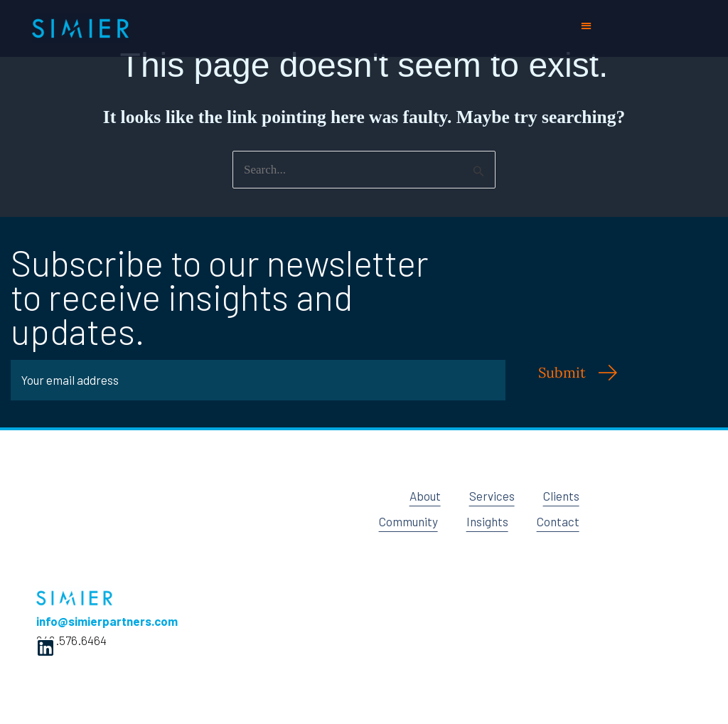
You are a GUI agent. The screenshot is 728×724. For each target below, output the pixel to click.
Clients (561, 496)
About (425, 496)
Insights (487, 521)
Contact (558, 521)
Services (492, 496)
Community (408, 521)
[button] (587, 25)
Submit (562, 372)
